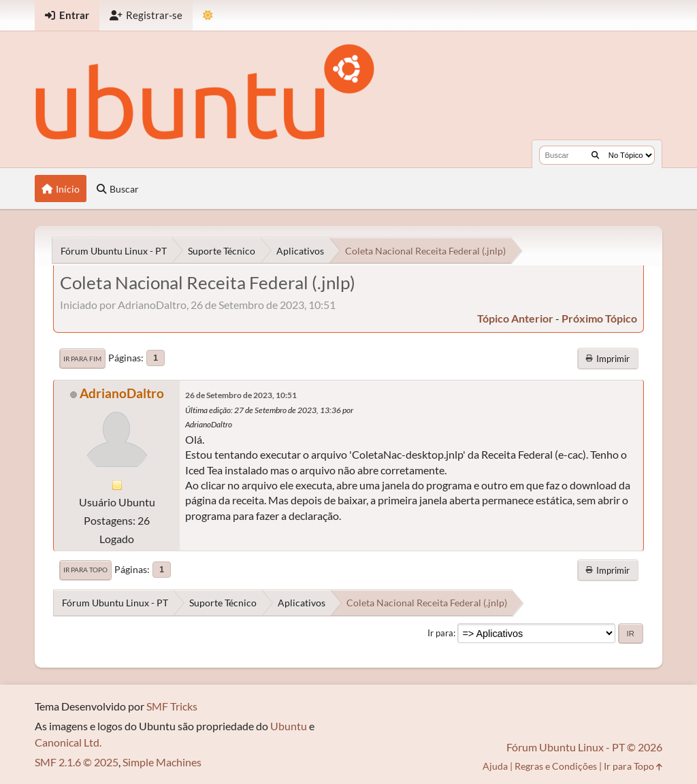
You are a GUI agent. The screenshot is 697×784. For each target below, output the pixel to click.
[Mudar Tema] (208, 15)
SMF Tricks (172, 706)
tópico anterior (515, 318)
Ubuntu (289, 726)
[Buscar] (595, 155)
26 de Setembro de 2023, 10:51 (241, 395)
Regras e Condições (556, 766)
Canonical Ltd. (68, 742)
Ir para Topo (85, 570)
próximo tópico (599, 318)
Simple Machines (162, 762)
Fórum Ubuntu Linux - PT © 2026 (584, 747)
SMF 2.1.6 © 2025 (77, 762)
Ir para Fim (82, 359)
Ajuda (495, 766)
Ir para (440, 633)
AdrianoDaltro (122, 393)
